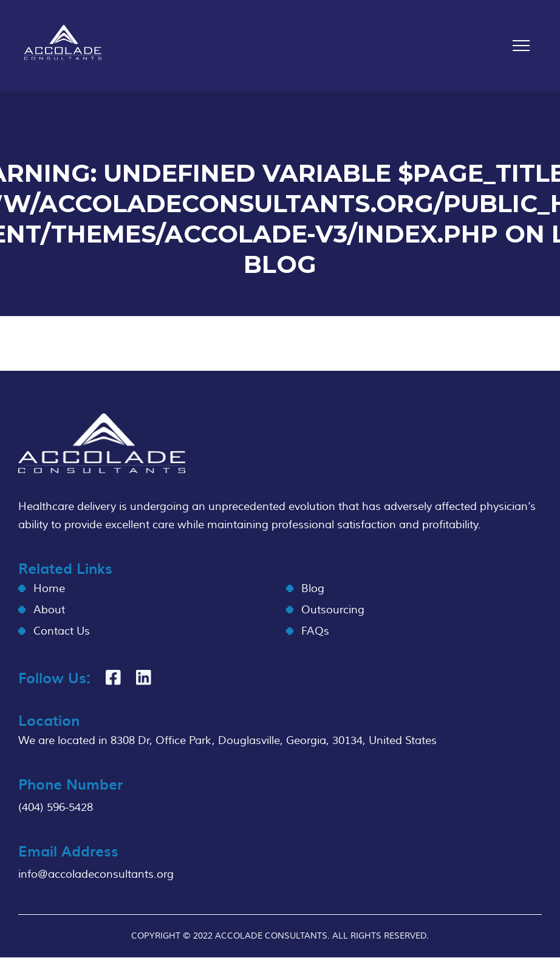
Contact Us (62, 631)
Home (49, 589)
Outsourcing (333, 610)
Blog (313, 589)
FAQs (315, 631)
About (49, 610)
